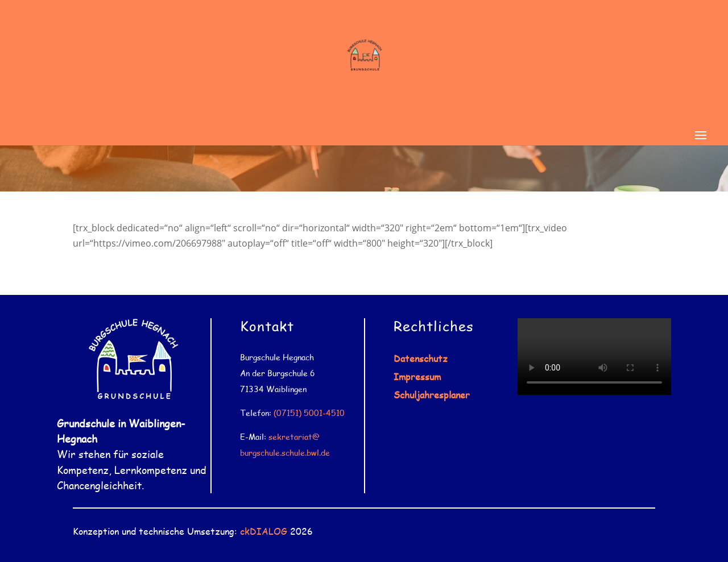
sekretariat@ (294, 437)
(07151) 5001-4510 (309, 413)
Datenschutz (421, 358)
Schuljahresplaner (432, 395)
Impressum (417, 376)
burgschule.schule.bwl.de (285, 453)
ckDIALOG (264, 531)
